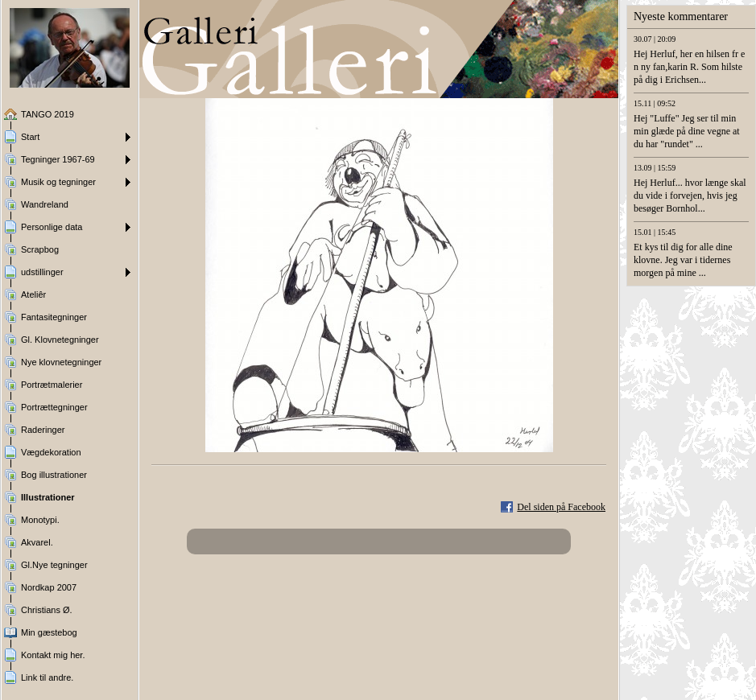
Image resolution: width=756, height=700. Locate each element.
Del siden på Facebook (561, 507)
